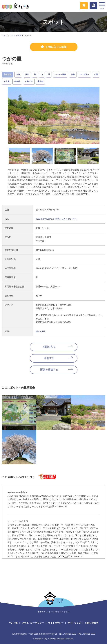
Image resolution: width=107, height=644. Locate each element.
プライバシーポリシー (33, 623)
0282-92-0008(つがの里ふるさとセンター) (56, 219)
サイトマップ (74, 623)
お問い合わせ (92, 623)
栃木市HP (40, 331)
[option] (54, 115)
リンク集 (13, 623)
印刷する (49, 358)
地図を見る (49, 347)
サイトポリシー (56, 623)
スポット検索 (16, 35)
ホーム (5, 35)
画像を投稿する (49, 370)
